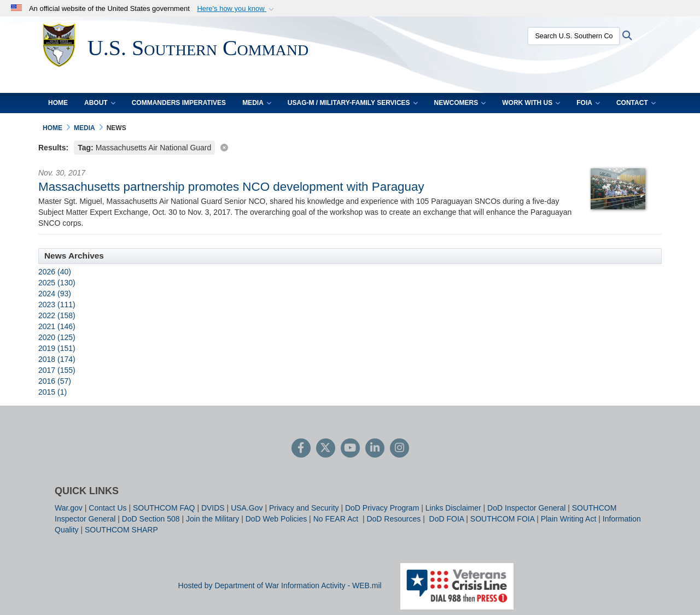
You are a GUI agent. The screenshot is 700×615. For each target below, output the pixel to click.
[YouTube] (350, 449)
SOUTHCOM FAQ (164, 508)
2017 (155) (57, 370)
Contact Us (107, 508)
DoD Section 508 (151, 519)
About (100, 103)
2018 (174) (57, 359)
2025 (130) (57, 283)
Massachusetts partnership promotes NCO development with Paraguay (231, 187)
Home (58, 103)
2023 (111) (57, 304)
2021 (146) (57, 326)
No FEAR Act (337, 519)
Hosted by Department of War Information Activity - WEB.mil (280, 585)
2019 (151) (57, 348)
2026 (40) (55, 272)
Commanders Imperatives (179, 103)
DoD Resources (393, 519)
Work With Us (531, 103)
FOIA (588, 103)
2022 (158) (57, 315)
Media (257, 103)
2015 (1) (52, 392)
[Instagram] (399, 449)
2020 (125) (57, 337)
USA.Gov (247, 508)
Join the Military (212, 519)
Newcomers (460, 103)
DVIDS (213, 508)
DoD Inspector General (526, 508)
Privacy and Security (304, 508)
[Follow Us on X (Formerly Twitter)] (326, 449)
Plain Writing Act (569, 519)
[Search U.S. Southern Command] (571, 36)
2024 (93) (55, 294)
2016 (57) (55, 381)
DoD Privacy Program (382, 508)
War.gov (69, 508)
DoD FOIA (447, 519)
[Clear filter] (350, 147)
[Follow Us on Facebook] (301, 449)
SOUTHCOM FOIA (502, 519)
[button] (237, 9)
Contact (636, 103)
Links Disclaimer (453, 508)
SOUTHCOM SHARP (121, 530)
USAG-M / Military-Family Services (353, 103)
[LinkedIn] (375, 449)
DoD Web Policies (276, 519)
